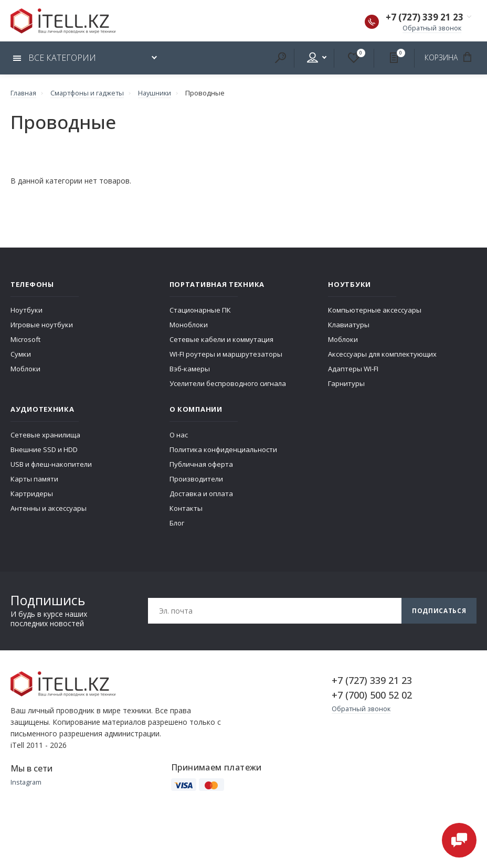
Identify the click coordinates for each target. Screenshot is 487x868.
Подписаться (439, 611)
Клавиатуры (349, 325)
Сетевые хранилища (45, 435)
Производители (196, 479)
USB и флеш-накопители (51, 465)
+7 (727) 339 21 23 (423, 18)
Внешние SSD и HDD (44, 450)
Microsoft (25, 340)
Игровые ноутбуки (42, 325)
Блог (177, 523)
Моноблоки (189, 325)
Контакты (186, 509)
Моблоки (25, 369)
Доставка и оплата (201, 494)
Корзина (451, 58)
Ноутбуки (27, 310)
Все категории (55, 59)
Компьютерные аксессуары (375, 310)
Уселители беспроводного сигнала (228, 384)
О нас (179, 435)
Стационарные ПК (200, 310)
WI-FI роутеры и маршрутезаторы (226, 355)
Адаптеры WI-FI (353, 369)
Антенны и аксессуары (49, 509)
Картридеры (32, 494)
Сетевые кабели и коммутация (221, 340)
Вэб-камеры (190, 369)
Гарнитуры (346, 384)
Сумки (21, 355)
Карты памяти (34, 479)
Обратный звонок (431, 28)
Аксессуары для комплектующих (382, 355)
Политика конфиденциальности (223, 450)
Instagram (27, 783)
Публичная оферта (201, 465)
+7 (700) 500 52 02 (372, 695)
